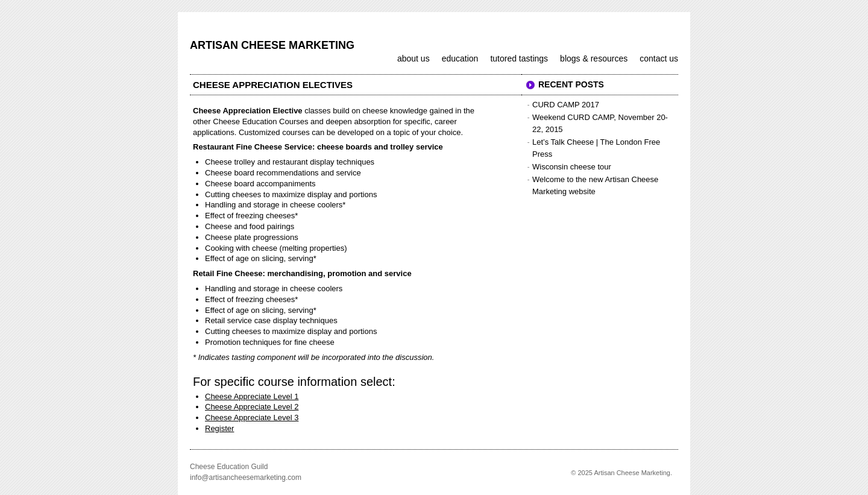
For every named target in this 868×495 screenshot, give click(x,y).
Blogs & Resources (594, 58)
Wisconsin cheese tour (572, 167)
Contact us (659, 58)
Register (219, 428)
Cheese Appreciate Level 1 (252, 396)
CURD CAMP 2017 (566, 105)
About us (414, 58)
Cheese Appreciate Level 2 (252, 407)
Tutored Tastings (519, 58)
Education (460, 58)
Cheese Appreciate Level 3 (252, 418)
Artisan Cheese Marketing (272, 45)
